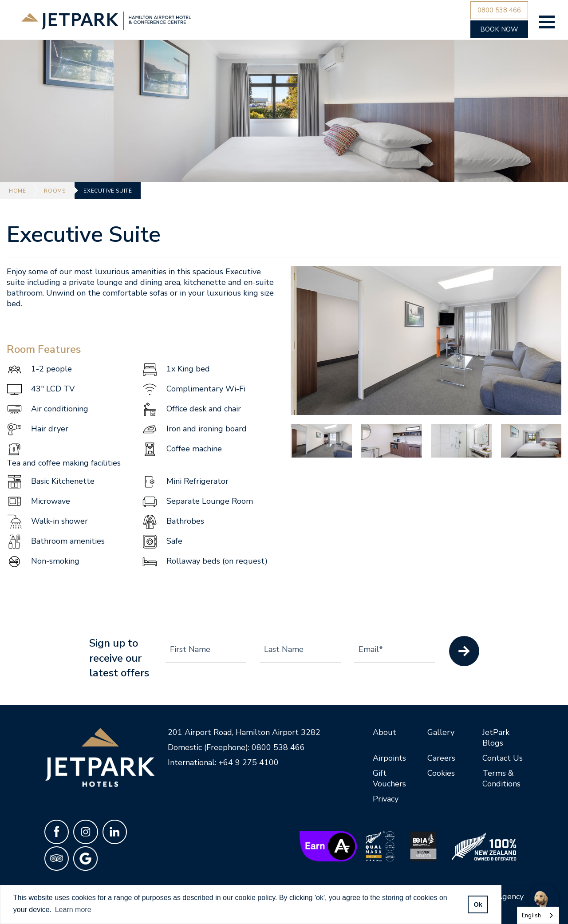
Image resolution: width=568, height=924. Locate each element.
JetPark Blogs (496, 738)
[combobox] (538, 915)
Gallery (441, 732)
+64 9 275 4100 (248, 762)
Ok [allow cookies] (478, 904)
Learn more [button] (73, 910)
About (385, 732)
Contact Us (503, 758)
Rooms (55, 191)
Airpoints (389, 758)
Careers (441, 758)
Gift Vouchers (389, 778)
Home (17, 191)
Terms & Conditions (501, 778)
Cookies (441, 773)
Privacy (386, 799)
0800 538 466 (278, 747)
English (531, 916)
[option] (426, 341)
